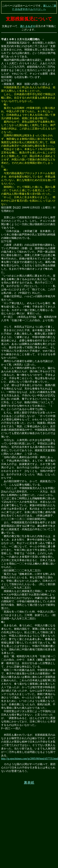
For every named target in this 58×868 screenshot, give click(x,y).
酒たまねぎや (28, 26)
